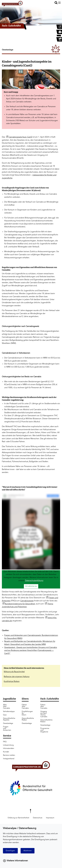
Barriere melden (9, 755)
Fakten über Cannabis (25, 707)
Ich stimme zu (31, 586)
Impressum (50, 818)
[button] (56, 3)
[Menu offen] (59, 3)
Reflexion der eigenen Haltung (17, 677)
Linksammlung (8, 745)
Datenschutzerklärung (34, 581)
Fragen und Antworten (7, 729)
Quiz (5, 715)
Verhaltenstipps (7, 712)
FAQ (5, 742)
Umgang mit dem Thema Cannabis (44, 714)
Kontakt (6, 752)
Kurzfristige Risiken (12, 682)
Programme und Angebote (45, 730)
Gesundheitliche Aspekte (7, 719)
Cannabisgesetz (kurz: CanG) (20, 137)
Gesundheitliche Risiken (25, 719)
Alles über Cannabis (6, 707)
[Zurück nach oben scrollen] (31, 810)
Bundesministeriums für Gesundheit (20, 604)
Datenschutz (38, 818)
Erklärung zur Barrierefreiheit (18, 818)
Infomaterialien (9, 748)
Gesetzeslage (7, 723)
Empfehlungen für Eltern (25, 713)
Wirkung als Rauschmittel (14, 672)
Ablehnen (28, 851)
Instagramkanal (9, 759)
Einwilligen (10, 851)
